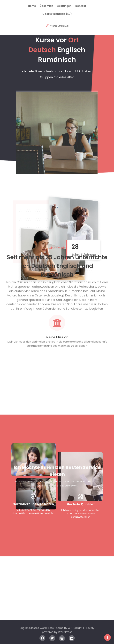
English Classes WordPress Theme (42, 630)
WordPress (65, 634)
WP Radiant (75, 630)
